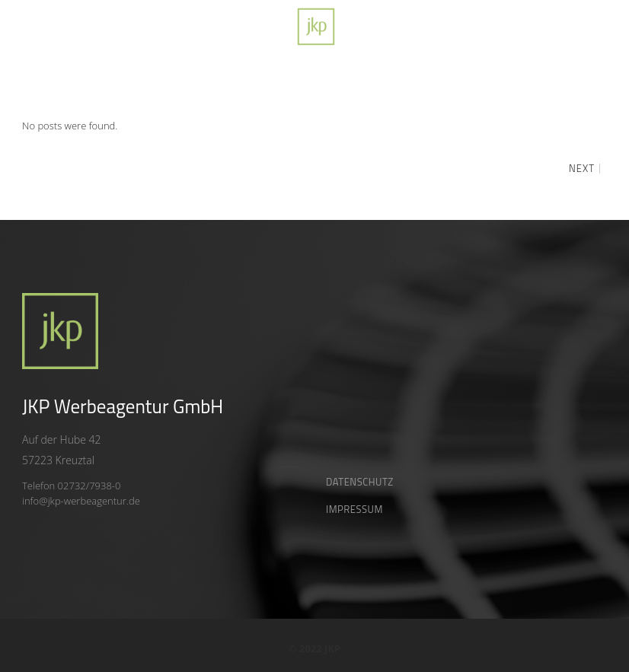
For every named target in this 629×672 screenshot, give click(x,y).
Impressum (354, 509)
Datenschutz (360, 482)
